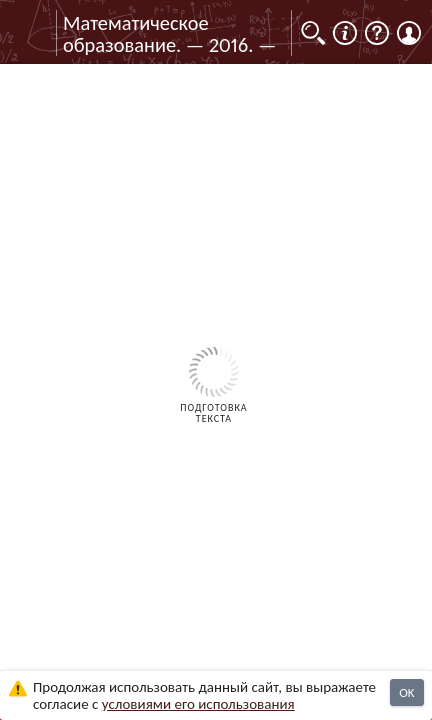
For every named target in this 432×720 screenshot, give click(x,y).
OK (406, 692)
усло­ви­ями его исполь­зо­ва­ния (198, 704)
